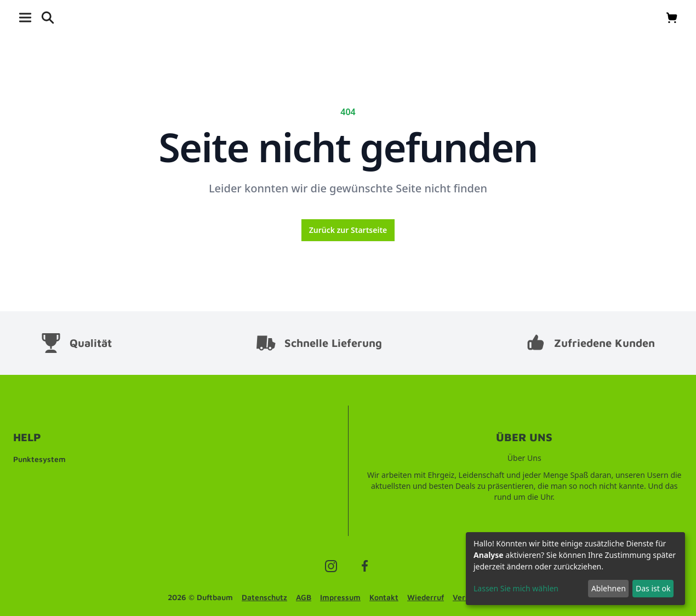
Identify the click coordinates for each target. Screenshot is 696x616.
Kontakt (384, 597)
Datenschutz (264, 597)
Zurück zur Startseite (348, 230)
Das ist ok (653, 588)
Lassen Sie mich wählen (516, 588)
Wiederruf (426, 597)
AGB (304, 597)
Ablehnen (609, 588)
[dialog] (575, 569)
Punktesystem (39, 459)
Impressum (340, 597)
